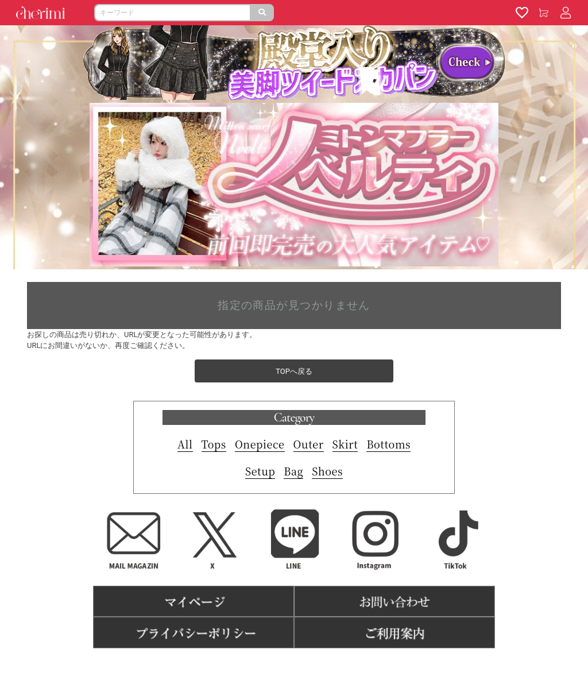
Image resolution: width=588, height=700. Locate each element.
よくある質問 (338, 666)
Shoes (327, 471)
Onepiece (260, 444)
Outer (309, 444)
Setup (260, 471)
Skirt (345, 444)
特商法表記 (287, 666)
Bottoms (388, 444)
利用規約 (243, 666)
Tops (214, 444)
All (185, 444)
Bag (293, 471)
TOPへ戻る (294, 371)
